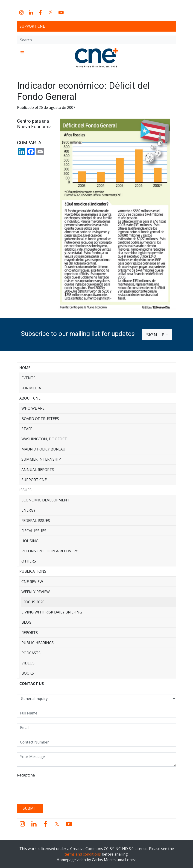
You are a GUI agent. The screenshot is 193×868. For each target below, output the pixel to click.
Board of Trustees (40, 419)
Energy (28, 510)
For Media (31, 388)
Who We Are (33, 408)
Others (29, 561)
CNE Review (32, 582)
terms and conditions (83, 854)
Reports (30, 633)
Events (28, 378)
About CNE (30, 398)
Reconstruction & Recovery (50, 551)
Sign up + (157, 335)
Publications (33, 571)
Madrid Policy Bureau (43, 449)
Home (25, 368)
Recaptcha (26, 775)
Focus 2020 (34, 602)
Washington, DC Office (44, 439)
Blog (26, 622)
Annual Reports (38, 470)
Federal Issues (36, 521)
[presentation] (52, 789)
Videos (28, 663)
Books (28, 673)
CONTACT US (32, 684)
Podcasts (31, 653)
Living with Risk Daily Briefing (52, 612)
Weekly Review (36, 592)
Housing (30, 541)
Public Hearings (38, 643)
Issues (25, 490)
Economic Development (45, 500)
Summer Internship (41, 459)
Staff (27, 429)
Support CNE (32, 26)
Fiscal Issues (34, 531)
